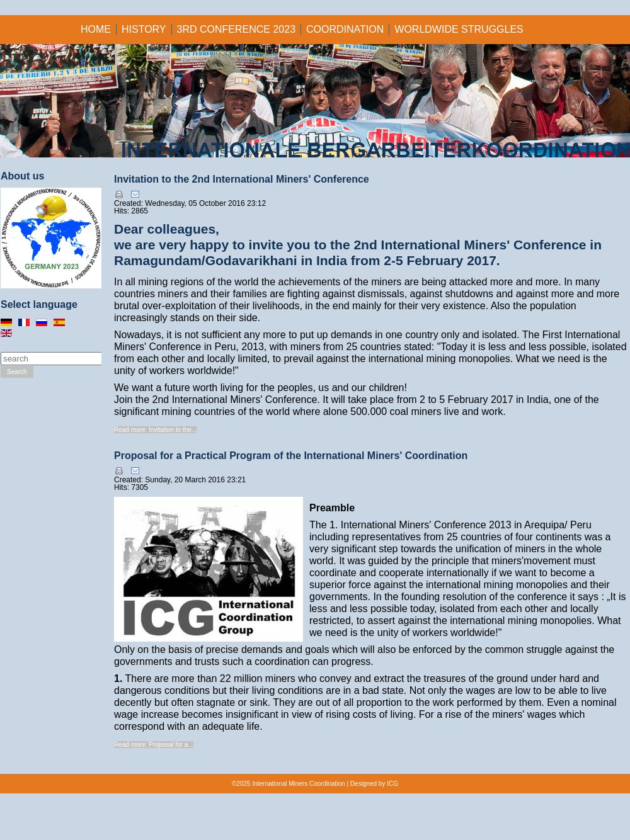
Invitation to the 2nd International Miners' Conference (242, 179)
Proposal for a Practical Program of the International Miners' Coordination (291, 456)
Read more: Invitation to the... (155, 430)
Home (96, 29)
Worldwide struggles (459, 29)
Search (17, 372)
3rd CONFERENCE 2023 (237, 29)
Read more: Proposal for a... (154, 745)
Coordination (345, 29)
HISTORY (144, 29)
